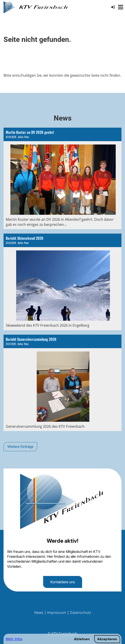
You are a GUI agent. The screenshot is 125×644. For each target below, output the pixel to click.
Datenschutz (80, 613)
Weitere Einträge (20, 447)
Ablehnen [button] (82, 639)
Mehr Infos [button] (14, 639)
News (39, 613)
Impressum (57, 613)
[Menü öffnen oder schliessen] (121, 7)
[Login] (113, 7)
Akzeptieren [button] (107, 639)
